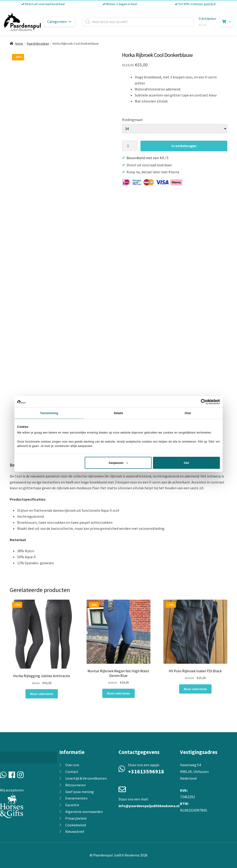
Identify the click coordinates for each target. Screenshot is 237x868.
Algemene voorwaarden (84, 812)
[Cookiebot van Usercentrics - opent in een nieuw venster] (200, 402)
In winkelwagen (184, 146)
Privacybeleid (76, 818)
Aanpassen (118, 463)
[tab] (118, 515)
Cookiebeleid (76, 825)
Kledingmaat (132, 120)
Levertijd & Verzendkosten (86, 778)
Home (19, 43)
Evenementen (76, 798)
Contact (72, 772)
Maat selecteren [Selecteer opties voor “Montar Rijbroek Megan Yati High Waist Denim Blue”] (118, 693)
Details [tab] (118, 413)
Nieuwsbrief (75, 831)
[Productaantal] (130, 146)
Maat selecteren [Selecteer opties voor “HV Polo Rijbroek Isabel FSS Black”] (195, 689)
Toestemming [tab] (49, 413)
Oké (186, 463)
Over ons (72, 765)
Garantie (72, 805)
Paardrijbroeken (38, 43)
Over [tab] (188, 413)
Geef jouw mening (80, 792)
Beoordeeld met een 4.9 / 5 (148, 158)
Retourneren (75, 785)
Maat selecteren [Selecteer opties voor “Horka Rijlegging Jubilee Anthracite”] (42, 694)
